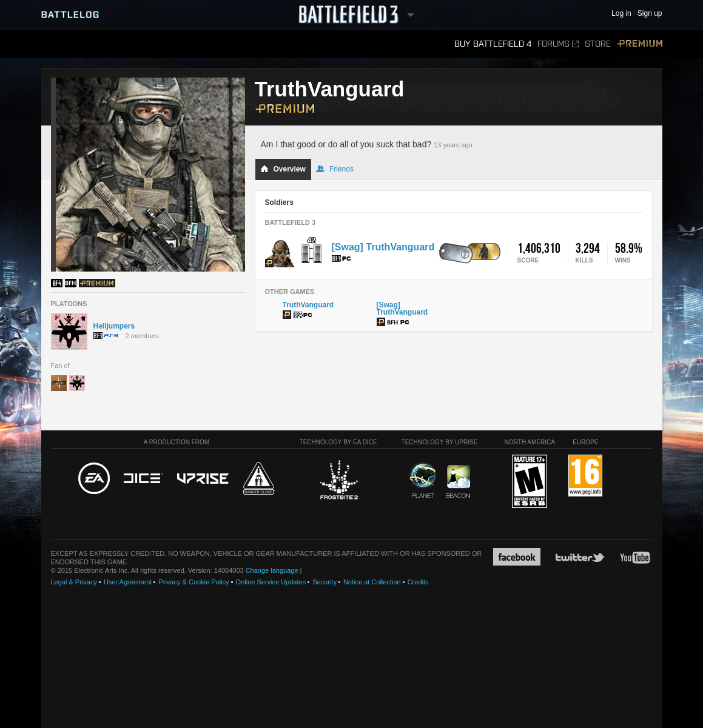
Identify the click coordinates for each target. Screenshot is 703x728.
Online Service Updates (271, 582)
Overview (283, 169)
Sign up (650, 14)
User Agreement (128, 582)
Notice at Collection (372, 582)
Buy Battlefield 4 (493, 44)
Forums (558, 44)
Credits (418, 582)
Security (325, 582)
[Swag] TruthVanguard (383, 247)
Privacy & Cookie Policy (193, 582)
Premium (640, 44)
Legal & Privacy (74, 582)
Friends (335, 169)
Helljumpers (114, 326)
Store (598, 44)
